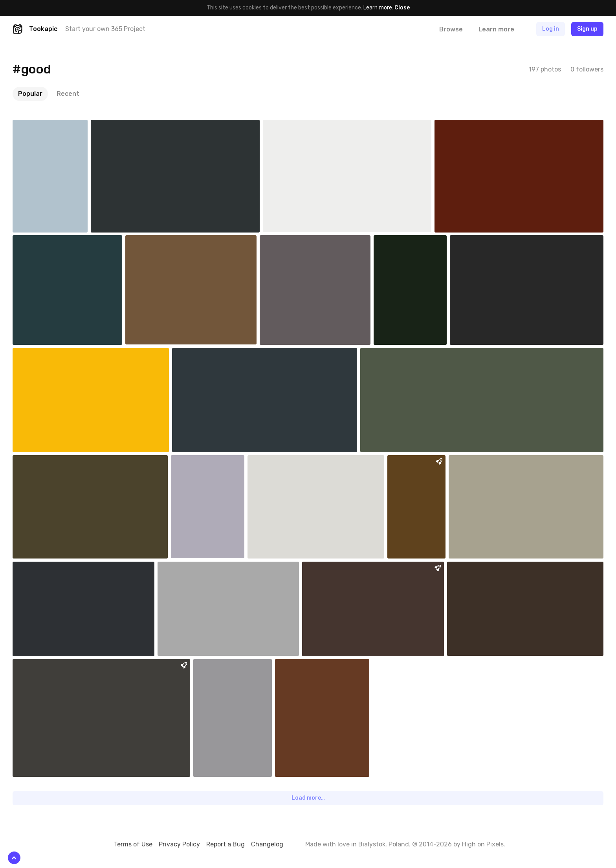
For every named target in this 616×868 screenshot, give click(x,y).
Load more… (308, 798)
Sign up (587, 29)
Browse (451, 29)
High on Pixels (483, 844)
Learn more (378, 8)
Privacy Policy (179, 844)
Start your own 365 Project (105, 29)
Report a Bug (225, 844)
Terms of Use (133, 844)
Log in (551, 29)
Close (402, 8)
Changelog (267, 844)
